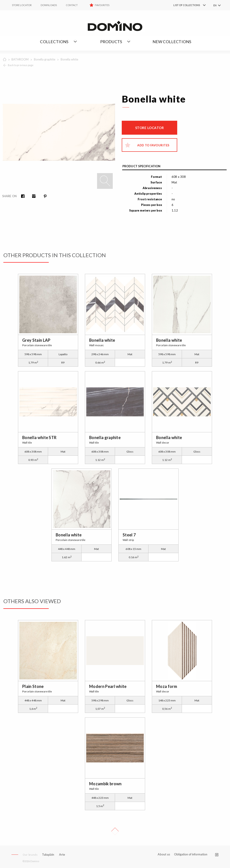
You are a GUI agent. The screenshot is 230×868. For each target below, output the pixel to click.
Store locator (150, 128)
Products (111, 42)
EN (215, 5)
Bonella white (69, 59)
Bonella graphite (45, 59)
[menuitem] (183, 5)
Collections (54, 42)
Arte (62, 855)
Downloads (49, 5)
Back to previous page (21, 65)
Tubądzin (48, 855)
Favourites (102, 5)
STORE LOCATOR (22, 5)
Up (115, 831)
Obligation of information (191, 854)
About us (164, 854)
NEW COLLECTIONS (172, 42)
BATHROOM (20, 59)
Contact (72, 5)
